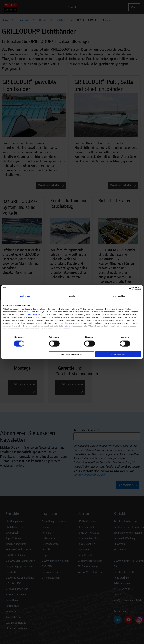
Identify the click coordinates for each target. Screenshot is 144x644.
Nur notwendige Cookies (72, 354)
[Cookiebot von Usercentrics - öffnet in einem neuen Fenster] (124, 288)
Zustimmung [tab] (25, 296)
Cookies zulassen (118, 354)
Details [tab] (72, 296)
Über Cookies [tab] (119, 296)
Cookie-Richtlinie (33, 314)
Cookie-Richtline (63, 329)
